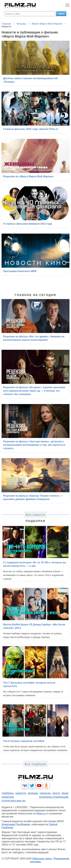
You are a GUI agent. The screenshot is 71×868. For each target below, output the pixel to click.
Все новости (35, 515)
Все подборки (35, 764)
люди (65, 793)
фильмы (33, 793)
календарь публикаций (54, 797)
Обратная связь (42, 859)
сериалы (45, 793)
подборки (8, 797)
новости (21, 793)
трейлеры (8, 793)
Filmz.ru (41, 813)
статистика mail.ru (14, 801)
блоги (56, 793)
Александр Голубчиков (16, 824)
